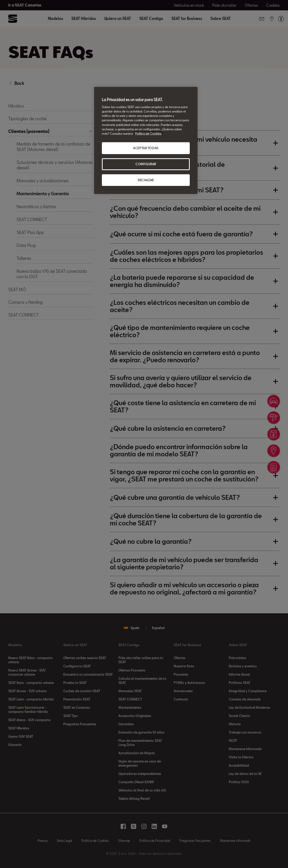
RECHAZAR (146, 180)
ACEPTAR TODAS (146, 148)
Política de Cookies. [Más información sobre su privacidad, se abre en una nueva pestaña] (148, 134)
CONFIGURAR (146, 164)
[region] (146, 141)
